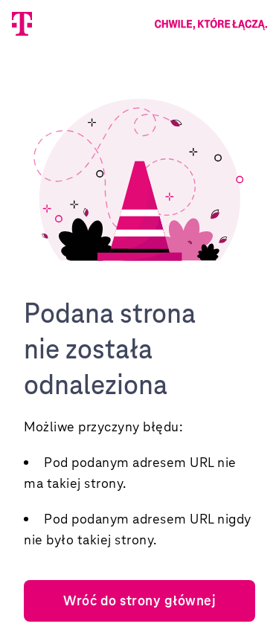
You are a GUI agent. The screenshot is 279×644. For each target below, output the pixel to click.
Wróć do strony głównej (139, 600)
